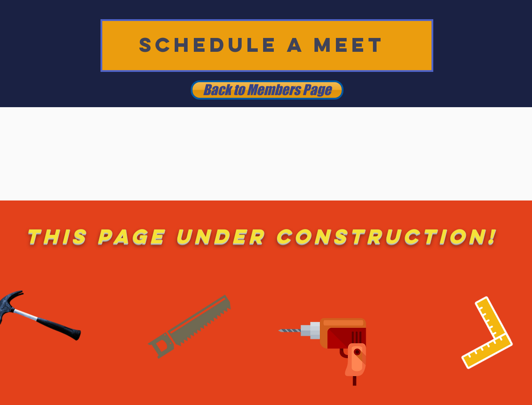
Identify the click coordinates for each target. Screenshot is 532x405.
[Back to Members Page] (267, 90)
